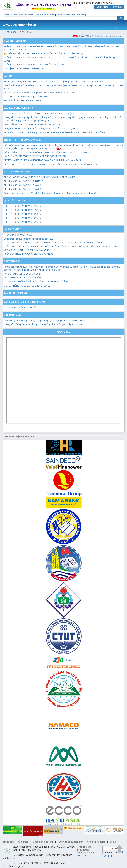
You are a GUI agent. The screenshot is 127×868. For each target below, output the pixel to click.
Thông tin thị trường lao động (23, 140)
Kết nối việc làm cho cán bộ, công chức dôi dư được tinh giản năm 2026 (39, 93)
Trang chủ (11, 32)
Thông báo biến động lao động (71, 15)
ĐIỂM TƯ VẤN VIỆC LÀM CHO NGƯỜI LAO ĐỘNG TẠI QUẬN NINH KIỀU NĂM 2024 (42, 160)
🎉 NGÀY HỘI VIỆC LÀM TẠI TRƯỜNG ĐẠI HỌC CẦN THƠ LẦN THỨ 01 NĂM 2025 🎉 (44, 54)
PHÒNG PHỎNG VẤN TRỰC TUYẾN (20, 308)
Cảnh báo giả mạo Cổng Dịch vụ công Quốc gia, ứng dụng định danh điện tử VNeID (44, 321)
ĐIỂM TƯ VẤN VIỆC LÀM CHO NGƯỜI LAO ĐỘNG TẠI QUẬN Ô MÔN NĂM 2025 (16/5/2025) (47, 152)
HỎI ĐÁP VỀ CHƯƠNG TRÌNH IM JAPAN (22, 101)
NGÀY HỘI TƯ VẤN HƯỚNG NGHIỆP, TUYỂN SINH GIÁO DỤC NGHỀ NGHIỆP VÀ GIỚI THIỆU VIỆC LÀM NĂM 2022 (56, 133)
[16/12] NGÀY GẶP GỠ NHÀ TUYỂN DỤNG (23, 69)
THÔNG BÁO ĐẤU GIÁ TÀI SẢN (18, 235)
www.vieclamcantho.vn (19, 25)
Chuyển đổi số (12, 261)
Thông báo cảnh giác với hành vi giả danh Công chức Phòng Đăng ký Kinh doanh (43, 325)
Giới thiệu (23, 842)
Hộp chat (82, 855)
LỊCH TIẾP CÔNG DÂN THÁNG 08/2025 (22, 222)
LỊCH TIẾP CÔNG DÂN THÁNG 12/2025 (22, 206)
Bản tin (8, 76)
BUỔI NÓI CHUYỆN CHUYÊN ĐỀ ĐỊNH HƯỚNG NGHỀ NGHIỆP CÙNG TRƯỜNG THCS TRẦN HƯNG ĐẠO (51, 164)
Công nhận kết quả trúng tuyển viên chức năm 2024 (29, 239)
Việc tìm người (26, 15)
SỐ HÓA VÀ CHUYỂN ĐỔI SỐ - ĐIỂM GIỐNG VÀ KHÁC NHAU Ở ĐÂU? (36, 282)
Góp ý (113, 842)
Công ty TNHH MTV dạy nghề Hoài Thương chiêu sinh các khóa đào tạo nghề (41, 129)
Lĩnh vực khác (12, 229)
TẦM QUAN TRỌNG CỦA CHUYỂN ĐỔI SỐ (23, 278)
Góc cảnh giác (13, 315)
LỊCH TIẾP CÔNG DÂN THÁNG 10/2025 (22, 214)
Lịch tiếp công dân (15, 200)
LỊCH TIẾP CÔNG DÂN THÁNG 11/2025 (22, 210)
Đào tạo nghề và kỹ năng (19, 108)
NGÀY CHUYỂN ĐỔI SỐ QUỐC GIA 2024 (22, 274)
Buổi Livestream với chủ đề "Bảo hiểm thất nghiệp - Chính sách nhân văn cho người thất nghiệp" (51, 193)
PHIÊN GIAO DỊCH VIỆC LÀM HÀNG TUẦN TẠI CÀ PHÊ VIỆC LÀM (34, 65)
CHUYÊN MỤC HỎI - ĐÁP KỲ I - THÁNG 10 (23, 185)
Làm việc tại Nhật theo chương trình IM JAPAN (26, 97)
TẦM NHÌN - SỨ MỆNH (15, 293)
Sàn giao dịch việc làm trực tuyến (25, 302)
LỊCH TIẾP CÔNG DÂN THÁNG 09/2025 (22, 218)
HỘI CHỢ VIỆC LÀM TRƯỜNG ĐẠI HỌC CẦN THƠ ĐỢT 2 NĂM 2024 (35, 156)
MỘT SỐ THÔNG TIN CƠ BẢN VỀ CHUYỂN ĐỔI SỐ (27, 286)
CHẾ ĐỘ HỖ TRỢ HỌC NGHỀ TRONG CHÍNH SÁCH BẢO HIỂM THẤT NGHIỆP (39, 177)
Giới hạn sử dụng (96, 842)
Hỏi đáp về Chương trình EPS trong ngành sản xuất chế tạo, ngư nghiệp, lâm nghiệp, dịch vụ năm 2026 (54, 82)
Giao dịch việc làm (15, 41)
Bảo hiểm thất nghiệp (17, 172)
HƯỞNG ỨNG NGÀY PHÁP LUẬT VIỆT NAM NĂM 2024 (29, 254)
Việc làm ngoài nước (45, 15)
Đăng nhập (102, 7)
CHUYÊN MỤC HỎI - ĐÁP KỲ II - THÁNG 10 (23, 181)
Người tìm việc (11, 15)
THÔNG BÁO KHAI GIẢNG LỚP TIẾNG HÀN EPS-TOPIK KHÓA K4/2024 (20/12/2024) (44, 113)
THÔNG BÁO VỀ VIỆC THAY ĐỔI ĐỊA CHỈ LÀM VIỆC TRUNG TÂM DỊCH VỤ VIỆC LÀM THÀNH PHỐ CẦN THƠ (54, 243)
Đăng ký (118, 7)
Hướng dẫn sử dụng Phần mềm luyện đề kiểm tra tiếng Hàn (32, 124)
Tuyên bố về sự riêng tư (70, 842)
